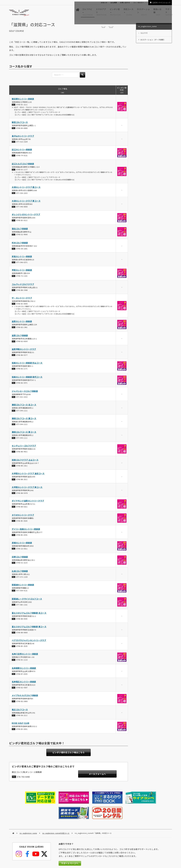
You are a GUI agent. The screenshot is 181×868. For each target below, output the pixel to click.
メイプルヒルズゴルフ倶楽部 (25, 696)
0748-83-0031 (22, 730)
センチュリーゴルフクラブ (24, 447)
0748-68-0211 (22, 508)
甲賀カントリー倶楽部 (22, 271)
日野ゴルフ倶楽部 (20, 558)
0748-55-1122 (22, 661)
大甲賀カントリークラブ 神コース (27, 488)
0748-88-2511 (22, 480)
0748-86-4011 (22, 453)
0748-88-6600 (22, 634)
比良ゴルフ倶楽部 (20, 572)
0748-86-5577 (22, 356)
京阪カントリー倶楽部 (22, 258)
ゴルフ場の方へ (139, 2)
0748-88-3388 (22, 291)
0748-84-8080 (22, 129)
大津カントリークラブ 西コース (26, 188)
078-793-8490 (23, 778)
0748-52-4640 (22, 236)
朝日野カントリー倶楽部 (23, 100)
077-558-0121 (22, 592)
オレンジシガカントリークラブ (26, 216)
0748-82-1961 (22, 328)
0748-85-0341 (22, 536)
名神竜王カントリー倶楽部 (24, 683)
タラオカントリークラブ (23, 516)
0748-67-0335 (22, 675)
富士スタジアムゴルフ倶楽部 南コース (29, 628)
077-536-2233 (22, 194)
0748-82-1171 (22, 370)
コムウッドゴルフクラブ (23, 285)
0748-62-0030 (22, 342)
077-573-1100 (22, 578)
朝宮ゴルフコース (20, 123)
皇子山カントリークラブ (23, 137)
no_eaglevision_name (28, 817)
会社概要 (114, 2)
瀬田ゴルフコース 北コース (24, 406)
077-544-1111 (22, 412)
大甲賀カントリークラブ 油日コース (28, 475)
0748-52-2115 (22, 564)
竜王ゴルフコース (20, 711)
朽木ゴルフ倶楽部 (20, 244)
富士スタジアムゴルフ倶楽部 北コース (29, 614)
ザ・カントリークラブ (22, 299)
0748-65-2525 (22, 647)
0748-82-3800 (22, 702)
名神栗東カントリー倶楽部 (24, 669)
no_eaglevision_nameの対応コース (56, 817)
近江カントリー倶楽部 (22, 151)
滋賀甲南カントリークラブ (24, 350)
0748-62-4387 (22, 689)
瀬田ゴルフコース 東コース (24, 433)
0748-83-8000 (22, 305)
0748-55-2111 (22, 106)
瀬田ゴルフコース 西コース (24, 420)
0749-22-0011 (22, 550)
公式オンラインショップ (161, 2)
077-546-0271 (22, 263)
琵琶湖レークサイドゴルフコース (27, 600)
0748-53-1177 (22, 171)
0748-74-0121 (22, 157)
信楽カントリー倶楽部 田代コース (27, 378)
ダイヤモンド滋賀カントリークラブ (28, 502)
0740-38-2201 (22, 250)
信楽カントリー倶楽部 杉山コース (27, 364)
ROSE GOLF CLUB (21, 724)
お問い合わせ (125, 2)
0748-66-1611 (22, 467)
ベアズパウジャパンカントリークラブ (29, 641)
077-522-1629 (22, 143)
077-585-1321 (22, 606)
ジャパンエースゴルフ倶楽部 (25, 392)
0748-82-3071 (22, 384)
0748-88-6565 (22, 620)
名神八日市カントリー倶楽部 (25, 655)
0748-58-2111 (22, 716)
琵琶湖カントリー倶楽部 (23, 586)
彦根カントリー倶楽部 (22, 544)
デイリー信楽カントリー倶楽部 (26, 530)
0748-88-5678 (22, 494)
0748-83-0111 (22, 221)
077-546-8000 (22, 208)
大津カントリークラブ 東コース (26, 202)
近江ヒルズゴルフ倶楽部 (23, 165)
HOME (13, 817)
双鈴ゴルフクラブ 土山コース (25, 461)
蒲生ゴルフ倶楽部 (20, 230)
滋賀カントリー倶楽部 (22, 322)
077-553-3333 (22, 398)
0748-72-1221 (22, 277)
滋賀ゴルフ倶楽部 (20, 337)
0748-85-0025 (22, 522)
